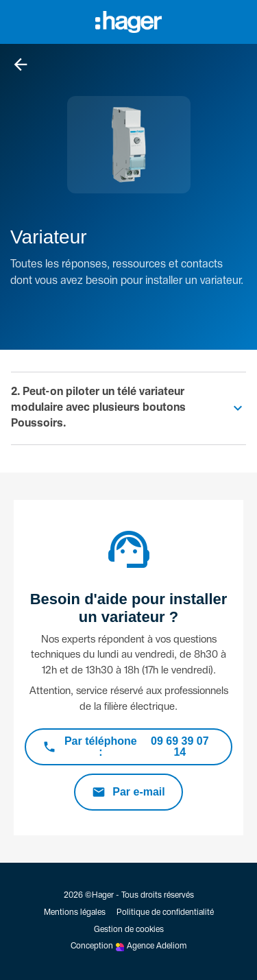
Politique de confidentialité (165, 913)
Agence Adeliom (157, 946)
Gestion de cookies (129, 930)
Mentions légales (75, 913)
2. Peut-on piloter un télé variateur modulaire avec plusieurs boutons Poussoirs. (98, 408)
